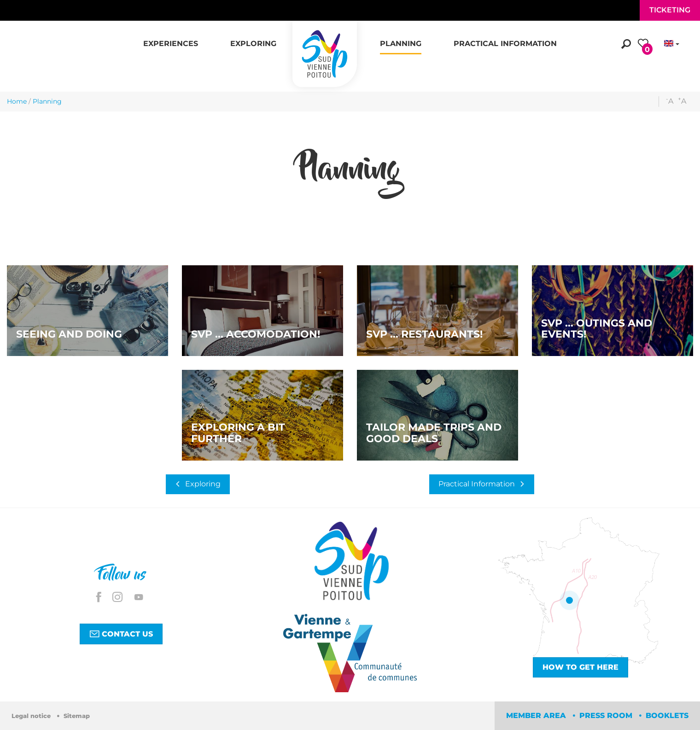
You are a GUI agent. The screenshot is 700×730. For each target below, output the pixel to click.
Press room (607, 715)
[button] (171, 39)
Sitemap (77, 716)
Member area (537, 715)
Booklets (667, 715)
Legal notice (32, 716)
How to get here (580, 667)
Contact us (121, 634)
